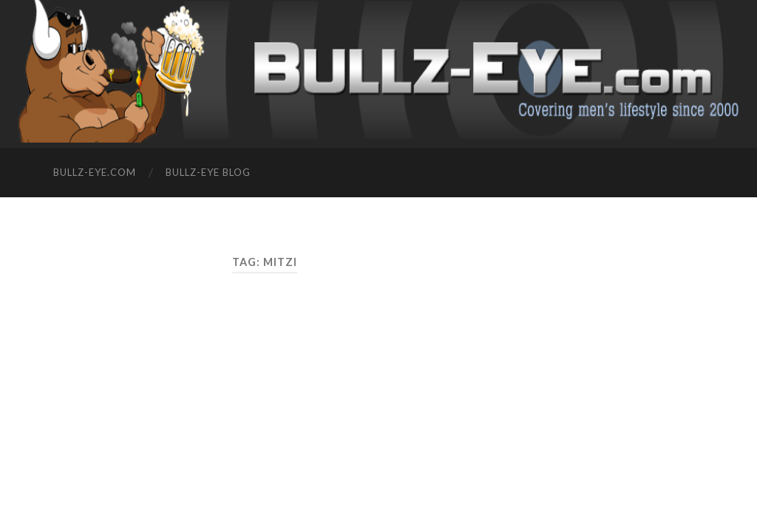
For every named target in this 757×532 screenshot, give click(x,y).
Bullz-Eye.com (95, 172)
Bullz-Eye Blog (208, 172)
